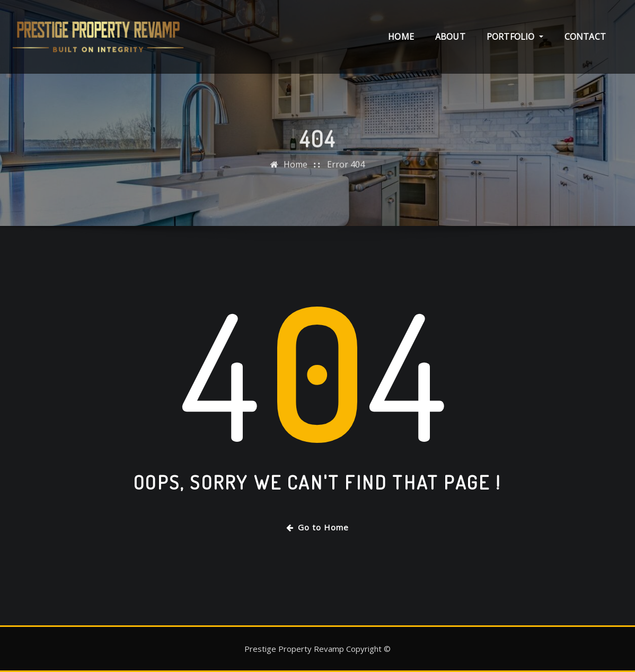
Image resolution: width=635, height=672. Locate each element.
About (450, 37)
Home (401, 37)
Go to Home (317, 527)
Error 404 (346, 169)
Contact (585, 37)
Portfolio (515, 37)
